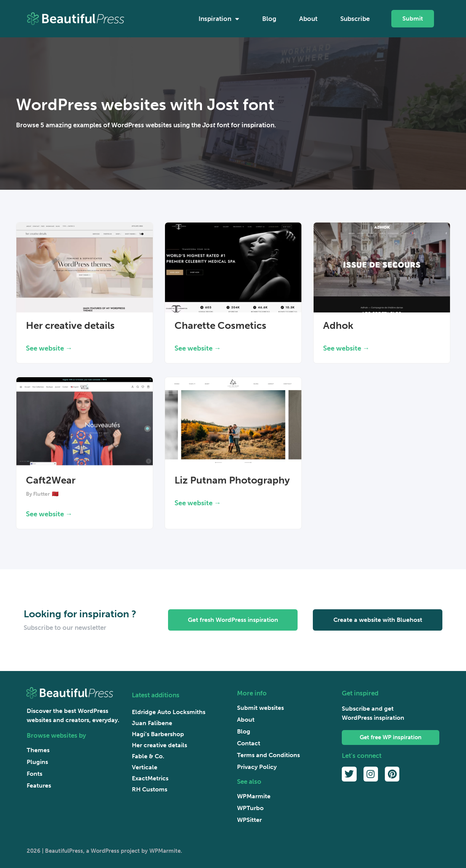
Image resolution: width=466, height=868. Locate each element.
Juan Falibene (152, 723)
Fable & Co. (148, 756)
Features (39, 786)
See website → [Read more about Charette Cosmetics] (198, 348)
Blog (269, 19)
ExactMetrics (150, 778)
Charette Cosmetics (220, 326)
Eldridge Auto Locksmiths (169, 712)
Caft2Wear (51, 480)
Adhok (338, 326)
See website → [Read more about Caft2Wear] (49, 514)
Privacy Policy (257, 767)
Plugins (37, 762)
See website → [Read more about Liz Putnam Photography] (198, 503)
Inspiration (219, 19)
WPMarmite (254, 796)
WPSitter (249, 820)
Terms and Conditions (268, 755)
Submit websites (260, 708)
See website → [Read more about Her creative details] (49, 348)
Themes (38, 750)
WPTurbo (250, 808)
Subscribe (355, 19)
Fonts (34, 774)
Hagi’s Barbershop (158, 734)
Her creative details (70, 326)
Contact (249, 743)
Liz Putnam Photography (232, 480)
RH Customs (150, 789)
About (308, 19)
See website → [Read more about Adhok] (346, 348)
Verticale (145, 767)
